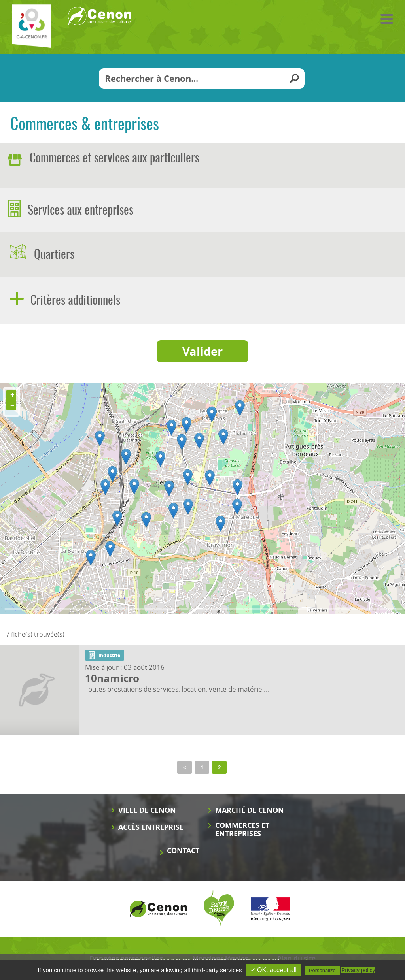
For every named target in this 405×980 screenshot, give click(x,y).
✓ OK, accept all (273, 970)
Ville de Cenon (147, 810)
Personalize (322, 970)
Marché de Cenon (250, 810)
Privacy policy (358, 970)
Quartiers (53, 255)
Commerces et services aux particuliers (114, 159)
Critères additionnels (74, 301)
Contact (183, 851)
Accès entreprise (151, 827)
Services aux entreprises (79, 211)
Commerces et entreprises (242, 829)
